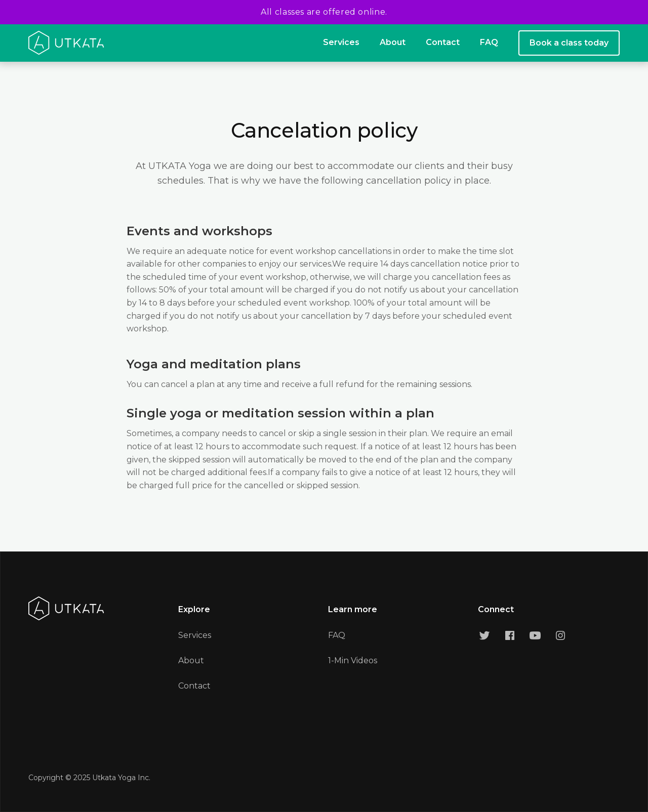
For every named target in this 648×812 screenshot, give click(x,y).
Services (341, 42)
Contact (443, 42)
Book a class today (569, 43)
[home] (66, 43)
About (393, 42)
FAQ (489, 42)
